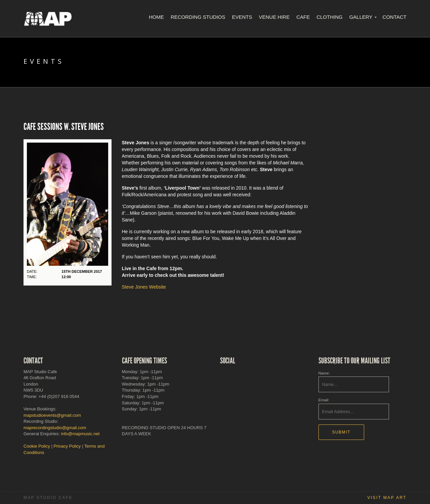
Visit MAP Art (387, 498)
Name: (324, 373)
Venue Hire (274, 17)
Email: (324, 400)
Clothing (330, 17)
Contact (395, 17)
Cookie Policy (37, 446)
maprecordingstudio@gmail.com (55, 428)
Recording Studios (198, 17)
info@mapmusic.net (80, 434)
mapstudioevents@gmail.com (52, 415)
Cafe (303, 17)
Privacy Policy (67, 446)
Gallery (361, 17)
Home (156, 17)
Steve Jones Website (144, 287)
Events (242, 17)
